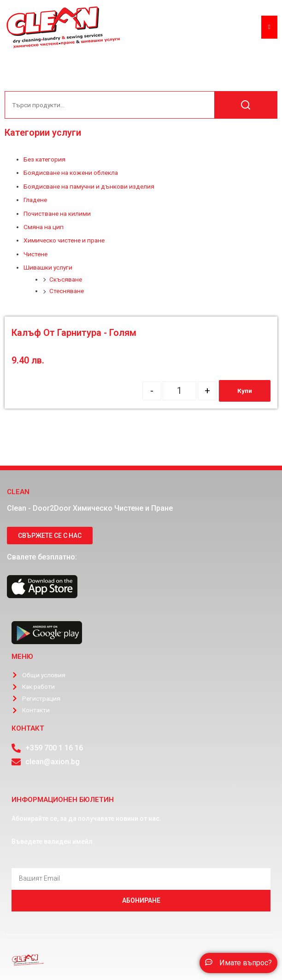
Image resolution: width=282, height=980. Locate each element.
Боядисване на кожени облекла (71, 173)
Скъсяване (66, 279)
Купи (245, 391)
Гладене (35, 200)
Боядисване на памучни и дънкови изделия (89, 186)
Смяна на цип (44, 227)
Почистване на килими (57, 213)
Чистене (35, 254)
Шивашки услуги (48, 267)
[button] (238, 963)
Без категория (44, 159)
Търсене (246, 105)
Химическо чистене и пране (64, 240)
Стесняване (67, 291)
